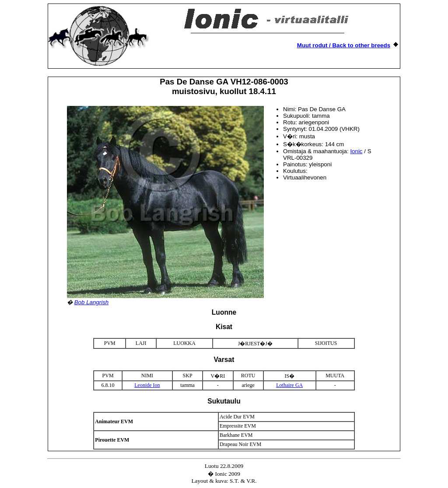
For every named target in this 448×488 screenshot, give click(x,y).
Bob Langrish (92, 302)
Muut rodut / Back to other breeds (344, 45)
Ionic (356, 151)
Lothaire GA (289, 385)
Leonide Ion (147, 385)
